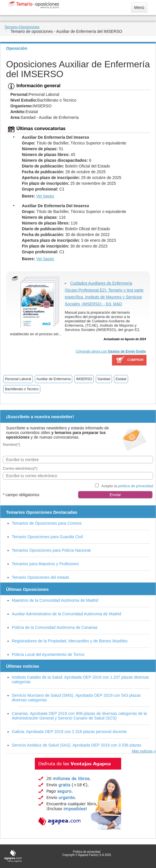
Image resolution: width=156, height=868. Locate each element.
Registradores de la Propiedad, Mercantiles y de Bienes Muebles (70, 641)
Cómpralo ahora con (111, 351)
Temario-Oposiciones (22, 27)
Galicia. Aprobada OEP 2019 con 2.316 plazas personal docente (69, 732)
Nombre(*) (12, 445)
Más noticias (142, 751)
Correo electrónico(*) (20, 468)
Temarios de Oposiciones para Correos (47, 523)
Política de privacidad (86, 852)
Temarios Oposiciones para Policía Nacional (51, 550)
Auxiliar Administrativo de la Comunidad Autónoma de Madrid (66, 614)
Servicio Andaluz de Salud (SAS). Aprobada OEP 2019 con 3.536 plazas (77, 745)
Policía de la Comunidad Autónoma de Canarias (55, 627)
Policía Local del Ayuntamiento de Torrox (48, 654)
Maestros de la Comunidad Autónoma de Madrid (55, 600)
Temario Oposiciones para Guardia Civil (47, 537)
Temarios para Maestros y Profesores (45, 564)
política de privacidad (136, 486)
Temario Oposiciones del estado (40, 577)
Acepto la (127, 486)
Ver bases (45, 196)
